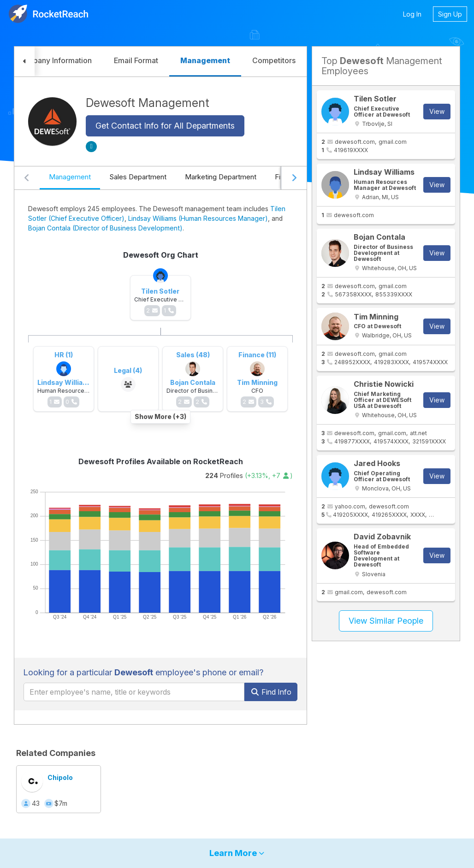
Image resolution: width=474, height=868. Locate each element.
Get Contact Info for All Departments (165, 126)
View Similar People (386, 621)
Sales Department (138, 177)
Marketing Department (221, 177)
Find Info (271, 692)
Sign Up (450, 14)
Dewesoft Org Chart (161, 255)
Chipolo (60, 777)
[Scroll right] (294, 178)
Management (70, 177)
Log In (412, 14)
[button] (24, 62)
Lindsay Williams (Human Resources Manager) (198, 218)
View (437, 111)
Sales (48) (193, 355)
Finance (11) (257, 355)
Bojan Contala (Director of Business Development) (105, 228)
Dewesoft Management (148, 103)
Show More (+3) (160, 416)
